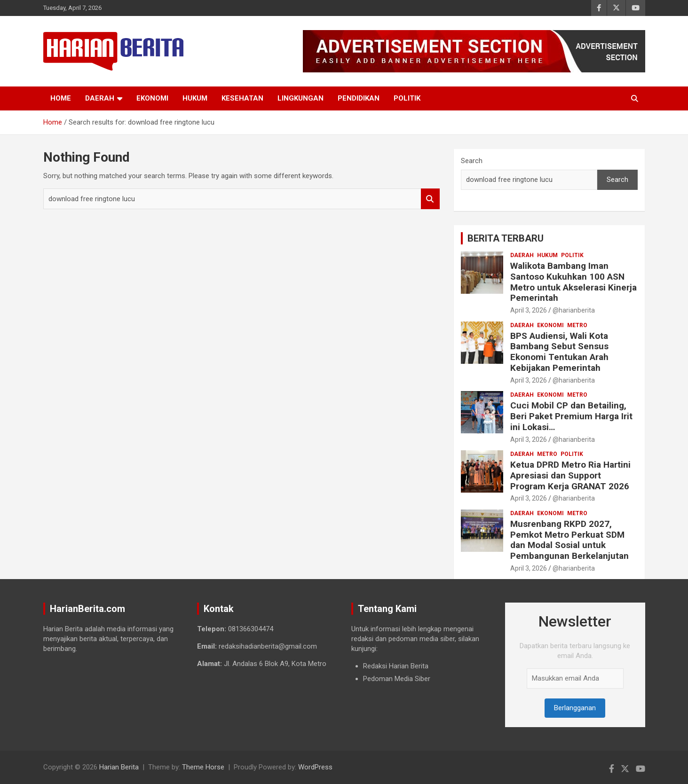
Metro (577, 325)
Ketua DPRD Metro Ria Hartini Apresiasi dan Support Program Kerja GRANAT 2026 (570, 475)
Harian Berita (119, 767)
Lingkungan (301, 98)
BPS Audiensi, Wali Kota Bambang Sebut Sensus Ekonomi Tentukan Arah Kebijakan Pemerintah (559, 352)
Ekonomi (152, 98)
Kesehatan (242, 98)
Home (61, 98)
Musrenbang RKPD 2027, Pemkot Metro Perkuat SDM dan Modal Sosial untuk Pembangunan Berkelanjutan (569, 540)
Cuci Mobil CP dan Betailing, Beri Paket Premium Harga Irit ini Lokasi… (571, 416)
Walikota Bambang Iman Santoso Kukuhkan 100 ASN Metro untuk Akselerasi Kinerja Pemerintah (573, 282)
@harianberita (574, 310)
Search (430, 199)
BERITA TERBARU (506, 238)
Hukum (195, 98)
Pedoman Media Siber (397, 679)
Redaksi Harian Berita (396, 666)
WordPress (315, 767)
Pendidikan (359, 98)
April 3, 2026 (529, 310)
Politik (407, 98)
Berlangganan (575, 708)
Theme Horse (203, 767)
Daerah (100, 98)
